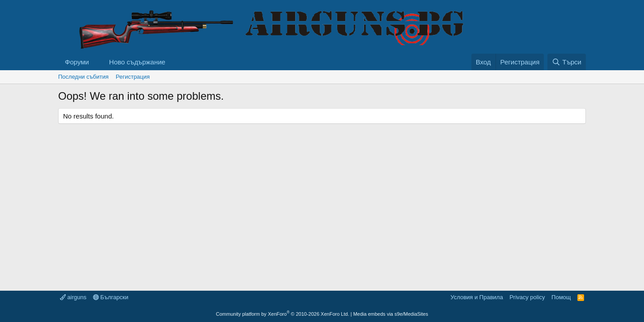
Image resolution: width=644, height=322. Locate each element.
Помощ (561, 297)
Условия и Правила (477, 297)
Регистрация (133, 77)
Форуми (77, 62)
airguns (73, 297)
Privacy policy (527, 297)
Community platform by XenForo (283, 314)
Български (111, 297)
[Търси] (567, 62)
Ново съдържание (137, 62)
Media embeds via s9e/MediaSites (391, 314)
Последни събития (83, 77)
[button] (96, 62)
